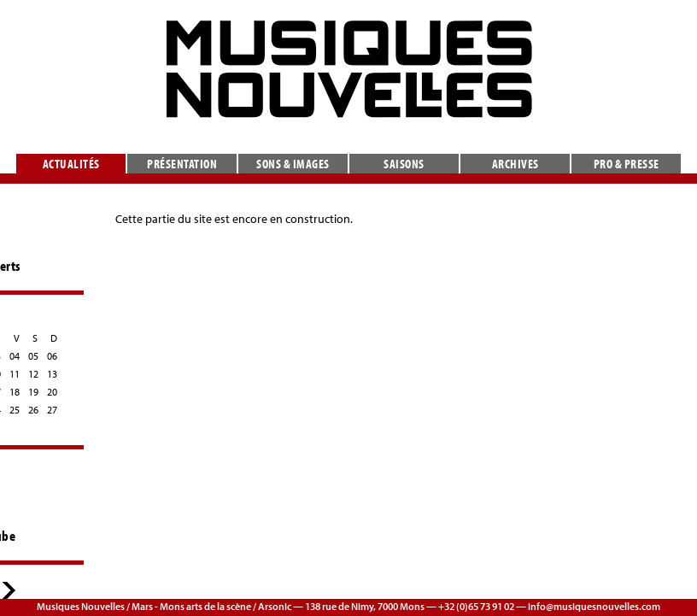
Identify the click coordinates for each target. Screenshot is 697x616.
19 (33, 392)
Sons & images (293, 164)
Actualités (71, 164)
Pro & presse (627, 164)
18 (15, 392)
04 (15, 356)
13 (52, 374)
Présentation (182, 164)
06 (52, 356)
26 (33, 410)
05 (33, 356)
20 (52, 392)
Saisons (404, 164)
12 (33, 374)
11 (15, 374)
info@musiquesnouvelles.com (594, 606)
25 (15, 410)
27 (52, 410)
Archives (515, 164)
